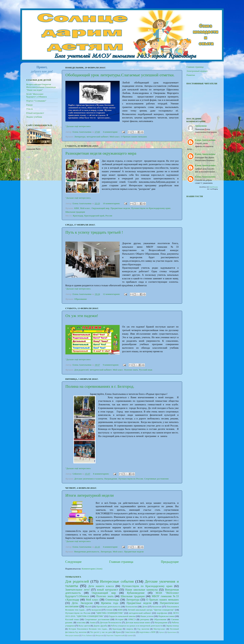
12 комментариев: (112, 294)
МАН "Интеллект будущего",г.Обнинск (37, 95)
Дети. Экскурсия (82, 603)
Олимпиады (112, 600)
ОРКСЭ (132, 619)
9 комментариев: (111, 365)
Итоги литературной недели (90, 495)
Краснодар (117, 629)
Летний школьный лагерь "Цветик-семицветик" (151, 610)
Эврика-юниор (172, 626)
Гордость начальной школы (122, 616)
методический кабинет (98, 137)
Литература (80, 137)
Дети (145, 607)
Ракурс (30, 105)
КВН (77, 208)
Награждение (111, 479)
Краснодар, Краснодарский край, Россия (93, 216)
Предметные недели (120, 208)
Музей (88, 607)
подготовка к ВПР (147, 632)
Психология (131, 607)
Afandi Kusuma (213, 187)
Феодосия (100, 635)
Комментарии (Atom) (92, 569)
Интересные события (117, 581)
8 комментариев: (101, 474)
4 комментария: (111, 132)
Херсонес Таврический (115, 635)
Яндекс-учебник (34, 117)
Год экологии (143, 629)
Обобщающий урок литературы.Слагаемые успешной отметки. (120, 75)
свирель (130, 629)
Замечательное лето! (78, 590)
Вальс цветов (84, 626)
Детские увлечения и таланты (89, 479)
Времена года (110, 603)
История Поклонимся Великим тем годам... (88, 629)
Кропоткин (172, 632)
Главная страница (121, 562)
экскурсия (96, 610)
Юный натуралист (35, 113)
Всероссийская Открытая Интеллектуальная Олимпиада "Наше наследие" (41, 87)
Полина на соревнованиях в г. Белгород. (100, 386)
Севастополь (130, 632)
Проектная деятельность (108, 607)
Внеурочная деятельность (87, 552)
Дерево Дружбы (101, 626)
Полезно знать (131, 370)
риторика (145, 619)
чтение (109, 610)
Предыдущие (170, 562)
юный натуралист (108, 590)
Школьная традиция (75, 212)
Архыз (161, 632)
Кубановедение (136, 593)
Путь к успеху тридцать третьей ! (94, 232)
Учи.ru (29, 109)
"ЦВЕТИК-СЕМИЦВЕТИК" (110, 613)
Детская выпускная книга (138, 622)
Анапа (93, 622)
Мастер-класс (160, 629)
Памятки (191, 75)
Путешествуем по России (131, 479)
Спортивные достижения (156, 479)
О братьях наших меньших (134, 137)
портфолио (162, 613)
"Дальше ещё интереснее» (78, 126)
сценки (130, 635)
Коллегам (157, 607)
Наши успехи (147, 616)
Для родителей (81, 370)
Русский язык (146, 370)
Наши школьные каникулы (142, 590)
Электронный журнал (197, 71)
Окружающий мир (100, 208)
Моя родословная (72, 635)
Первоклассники (166, 616)
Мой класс (115, 137)
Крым (118, 632)
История (119, 619)
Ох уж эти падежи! (82, 316)
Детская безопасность (111, 622)
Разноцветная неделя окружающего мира (101, 153)
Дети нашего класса (101, 586)
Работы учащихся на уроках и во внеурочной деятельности (137, 626)
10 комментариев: (112, 203)
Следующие (73, 562)
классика (81, 622)
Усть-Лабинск (87, 635)
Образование (80, 299)
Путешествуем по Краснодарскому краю (151, 208)
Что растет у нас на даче (101, 632)
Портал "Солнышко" (36, 101)
